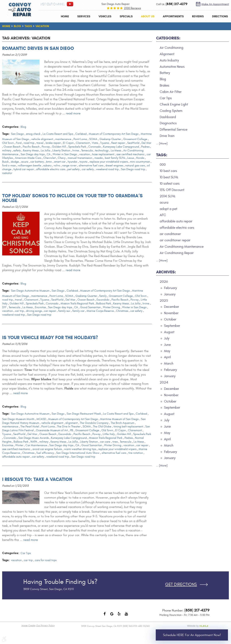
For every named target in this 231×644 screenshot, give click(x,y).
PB (72, 430)
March (169, 363)
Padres (145, 147)
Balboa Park (104, 303)
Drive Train (167, 136)
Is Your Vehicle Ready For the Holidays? (50, 337)
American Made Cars (28, 158)
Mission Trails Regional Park (77, 303)
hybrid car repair (24, 169)
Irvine (76, 150)
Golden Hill (59, 147)
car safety (88, 169)
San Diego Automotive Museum (30, 291)
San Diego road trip (133, 169)
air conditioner (170, 234)
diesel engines (114, 165)
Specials (126, 16)
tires (115, 442)
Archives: (166, 272)
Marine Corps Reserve (100, 311)
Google (112, 616)
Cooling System (171, 111)
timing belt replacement (128, 427)
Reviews (198, 16)
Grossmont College (135, 139)
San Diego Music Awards (34, 438)
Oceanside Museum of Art (52, 430)
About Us (148, 16)
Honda (140, 158)
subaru (47, 165)
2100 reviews (132, 8)
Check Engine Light (174, 104)
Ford (19, 143)
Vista (95, 143)
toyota (83, 162)
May (167, 351)
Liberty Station (61, 150)
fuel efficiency (45, 453)
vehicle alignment (42, 139)
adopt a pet (168, 209)
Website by (198, 626)
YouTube (126, 616)
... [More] (162, 143)
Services (84, 16)
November (171, 313)
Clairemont (83, 143)
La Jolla (45, 150)
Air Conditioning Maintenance (182, 247)
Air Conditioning (172, 48)
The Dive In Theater (69, 427)
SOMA (93, 139)
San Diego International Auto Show (78, 453)
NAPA (34, 442)
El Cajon (68, 143)
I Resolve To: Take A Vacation (37, 479)
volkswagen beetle (30, 165)
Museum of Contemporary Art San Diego (114, 134)
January (170, 294)
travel (40, 143)
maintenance (63, 139)
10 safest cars (170, 184)
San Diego (17, 134)
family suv (64, 311)
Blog (17, 26)
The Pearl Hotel (30, 427)
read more (73, 113)
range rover (69, 165)
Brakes (164, 85)
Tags (28, 26)
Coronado (95, 147)
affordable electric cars (51, 169)
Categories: (168, 38)
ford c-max (9, 165)
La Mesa (116, 150)
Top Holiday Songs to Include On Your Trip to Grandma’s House (72, 198)
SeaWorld (133, 143)
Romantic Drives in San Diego (38, 48)
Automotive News (172, 67)
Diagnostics (168, 123)
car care (105, 442)
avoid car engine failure (47, 449)
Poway (46, 147)
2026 (164, 282)
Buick (5, 162)
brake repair (53, 143)
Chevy (62, 158)
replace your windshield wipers (109, 162)
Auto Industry (169, 60)
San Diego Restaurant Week (84, 414)
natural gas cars (135, 165)
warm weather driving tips (80, 449)
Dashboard (168, 117)
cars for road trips (46, 560)
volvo (57, 165)
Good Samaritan (90, 307)
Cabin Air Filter (171, 92)
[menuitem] (65, 16)
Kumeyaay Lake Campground (121, 147)
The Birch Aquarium (122, 423)
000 (163, 165)
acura (25, 162)
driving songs (34, 311)
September (172, 326)
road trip (29, 143)
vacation (42, 26)
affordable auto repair (16, 457)
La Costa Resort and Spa (58, 134)
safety (17, 150)
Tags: (162, 155)
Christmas (122, 311)
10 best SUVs (169, 177)
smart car (60, 162)
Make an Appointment (215, 4)
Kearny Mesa (31, 150)
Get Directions (181, 585)
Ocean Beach (12, 147)
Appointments (173, 16)
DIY (4, 307)
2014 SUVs (167, 196)
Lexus (131, 158)
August (169, 332)
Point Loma (80, 139)
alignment (71, 423)
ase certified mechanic (130, 154)
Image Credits (28, 626)
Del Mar (146, 143)
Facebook (105, 616)
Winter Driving (111, 307)
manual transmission (80, 158)
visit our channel (53, 4)
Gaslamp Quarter (110, 139)
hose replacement (103, 154)
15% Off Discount (172, 190)
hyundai (72, 162)
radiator (7, 173)
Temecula (87, 150)
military (7, 150)
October (170, 319)
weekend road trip (107, 169)
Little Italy (109, 434)
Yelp (119, 616)
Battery (165, 73)
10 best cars (168, 171)
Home (65, 16)
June (167, 345)
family (103, 296)
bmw (49, 162)
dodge (15, 162)
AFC (163, 215)
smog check (33, 134)
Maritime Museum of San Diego (119, 419)
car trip (19, 311)
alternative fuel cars (91, 165)
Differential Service (174, 130)
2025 (164, 301)
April (167, 357)
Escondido (103, 300)
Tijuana (105, 143)
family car (78, 311)
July (167, 338)
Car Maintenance (36, 445)
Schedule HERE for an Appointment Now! (192, 635)
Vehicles (105, 16)
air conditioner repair (175, 240)
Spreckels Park (77, 147)
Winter (19, 445)
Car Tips (26, 553)
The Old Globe (102, 427)
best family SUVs (115, 158)
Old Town (8, 143)
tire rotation (136, 453)
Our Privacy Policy (45, 626)
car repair (50, 311)
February (170, 288)
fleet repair (118, 143)
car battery (37, 162)
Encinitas (40, 307)
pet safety (73, 169)
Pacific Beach (31, 147)
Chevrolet (49, 158)
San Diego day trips (33, 154)
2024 (164, 382)
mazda (99, 158)
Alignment (167, 54)
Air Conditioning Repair (177, 253)
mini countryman (140, 162)
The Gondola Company (94, 423)
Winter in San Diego (65, 154)
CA (49, 154)
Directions (220, 16)
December (172, 307)
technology (102, 150)
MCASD (41, 419)
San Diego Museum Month (18, 419)
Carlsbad (81, 134)
